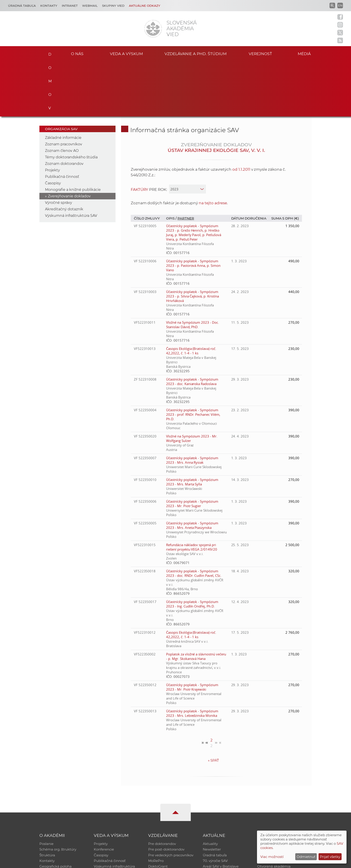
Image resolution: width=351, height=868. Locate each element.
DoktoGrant (158, 812)
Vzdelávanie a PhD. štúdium (195, 53)
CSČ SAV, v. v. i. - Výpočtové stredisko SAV (106, 863)
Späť (213, 705)
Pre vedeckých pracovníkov (171, 800)
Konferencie (104, 794)
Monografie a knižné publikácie (73, 134)
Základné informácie (63, 82)
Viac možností (272, 857)
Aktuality (210, 788)
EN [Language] (340, 5)
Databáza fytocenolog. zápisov (282, 800)
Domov (48, 53)
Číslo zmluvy (147, 163)
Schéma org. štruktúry (58, 794)
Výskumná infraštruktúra (114, 812)
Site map (242, 863)
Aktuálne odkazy (145, 6)
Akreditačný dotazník (64, 154)
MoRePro (156, 806)
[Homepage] (153, 29)
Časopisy (53, 128)
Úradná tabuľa (215, 800)
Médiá (305, 53)
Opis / (172, 163)
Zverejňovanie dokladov (69, 141)
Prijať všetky (330, 857)
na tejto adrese (213, 147)
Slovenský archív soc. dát (278, 794)
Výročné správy (59, 147)
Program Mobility (163, 817)
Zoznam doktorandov (64, 108)
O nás (77, 53)
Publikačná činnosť (62, 121)
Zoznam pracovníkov (64, 89)
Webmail (90, 6)
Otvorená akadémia (274, 812)
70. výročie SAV (215, 806)
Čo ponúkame (215, 817)
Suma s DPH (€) (285, 163)
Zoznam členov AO (62, 95)
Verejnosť (260, 53)
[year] (187, 134)
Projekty (52, 115)
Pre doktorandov (162, 788)
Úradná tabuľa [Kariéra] (22, 6)
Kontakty (49, 6)
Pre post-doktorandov (166, 794)
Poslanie (46, 788)
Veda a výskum (126, 53)
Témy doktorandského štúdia (71, 102)
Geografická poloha (56, 812)
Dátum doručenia (249, 163)
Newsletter (212, 794)
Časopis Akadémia (273, 806)
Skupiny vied (113, 6)
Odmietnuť (306, 857)
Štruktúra (47, 800)
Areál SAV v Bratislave (221, 812)
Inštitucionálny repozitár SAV (281, 788)
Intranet (70, 6)
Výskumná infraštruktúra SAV (71, 160)
